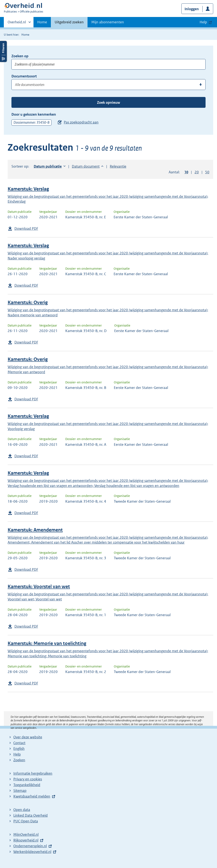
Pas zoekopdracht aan (81, 122)
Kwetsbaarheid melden (32, 796)
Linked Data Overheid (31, 815)
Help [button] (203, 22)
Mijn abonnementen (108, 22)
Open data (22, 810)
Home (42, 22)
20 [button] (197, 172)
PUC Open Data (26, 821)
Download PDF (26, 229)
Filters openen (3, 51)
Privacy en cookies (28, 779)
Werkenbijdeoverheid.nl (32, 852)
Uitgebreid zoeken (69, 22)
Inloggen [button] (192, 9)
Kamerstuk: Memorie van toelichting (47, 643)
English (19, 749)
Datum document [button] (86, 166)
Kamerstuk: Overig (28, 302)
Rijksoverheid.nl (26, 840)
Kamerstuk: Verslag (28, 189)
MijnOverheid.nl (26, 834)
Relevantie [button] (118, 166)
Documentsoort (24, 76)
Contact (19, 743)
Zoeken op (20, 56)
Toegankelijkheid (27, 785)
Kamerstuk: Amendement (35, 530)
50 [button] (207, 172)
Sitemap (20, 791)
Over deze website (28, 737)
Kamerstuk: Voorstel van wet (39, 587)
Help (17, 754)
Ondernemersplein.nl (30, 846)
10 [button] (186, 172)
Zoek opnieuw (108, 102)
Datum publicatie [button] (48, 166)
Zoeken (19, 760)
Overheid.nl (17, 23)
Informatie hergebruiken (33, 773)
